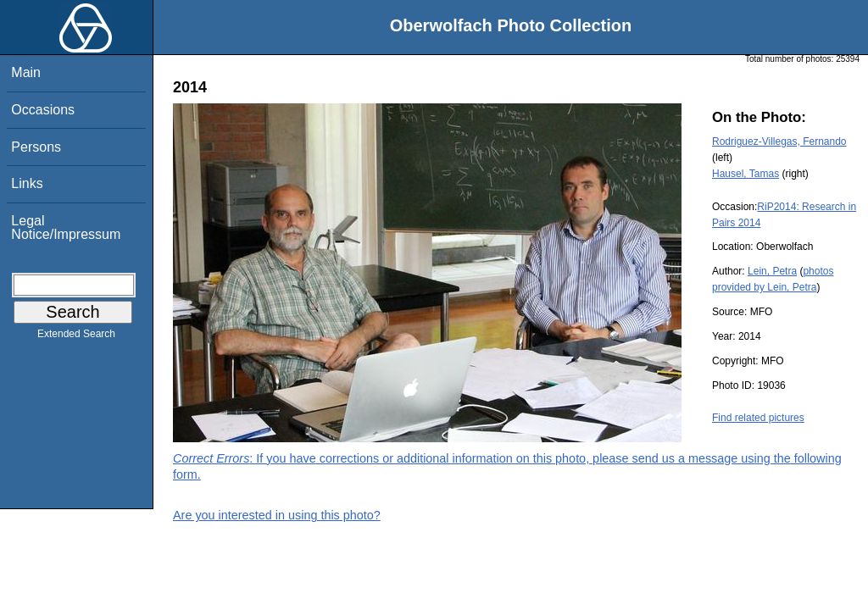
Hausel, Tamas (746, 174)
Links (27, 183)
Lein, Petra (772, 271)
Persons (36, 147)
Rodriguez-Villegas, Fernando (779, 141)
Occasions (43, 110)
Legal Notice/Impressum (66, 227)
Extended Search (76, 337)
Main (26, 72)
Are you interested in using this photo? (277, 515)
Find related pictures (758, 418)
